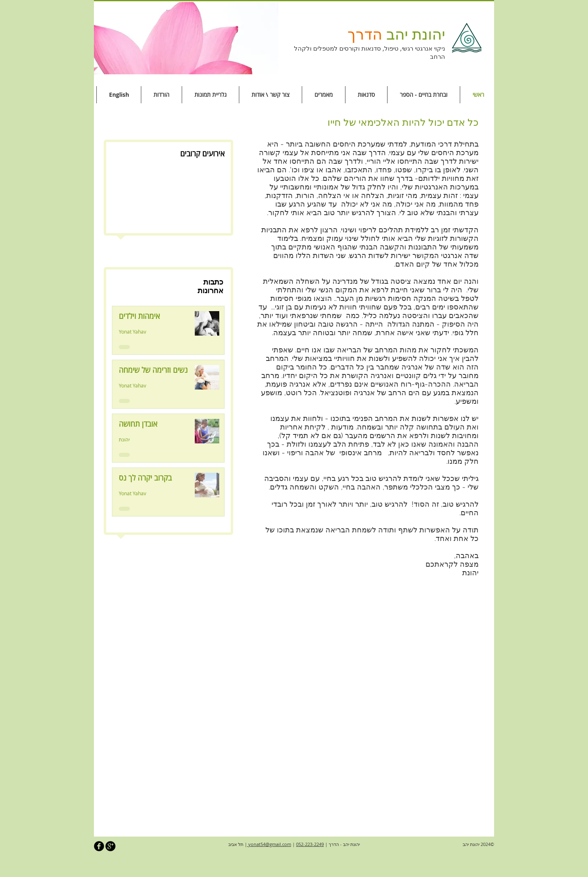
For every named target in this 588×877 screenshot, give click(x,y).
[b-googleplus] (110, 846)
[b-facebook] (99, 846)
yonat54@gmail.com (269, 844)
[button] (186, 38)
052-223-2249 (310, 844)
